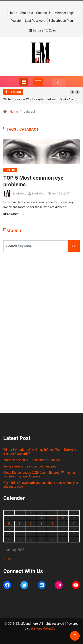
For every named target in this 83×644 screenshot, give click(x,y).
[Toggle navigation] (24, 82)
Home (13, 13)
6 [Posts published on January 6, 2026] (20, 524)
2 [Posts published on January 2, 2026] (52, 518)
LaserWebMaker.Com (43, 628)
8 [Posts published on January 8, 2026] (42, 524)
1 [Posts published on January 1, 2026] (42, 518)
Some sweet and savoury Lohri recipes (30, 466)
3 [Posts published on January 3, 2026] (63, 518)
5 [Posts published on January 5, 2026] (9, 524)
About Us (27, 13)
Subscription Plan (61, 21)
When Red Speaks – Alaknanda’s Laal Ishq (32, 460)
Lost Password (35, 21)
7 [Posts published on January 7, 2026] (31, 524)
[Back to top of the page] (75, 636)
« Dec (7, 559)
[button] (72, 92)
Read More (14, 214)
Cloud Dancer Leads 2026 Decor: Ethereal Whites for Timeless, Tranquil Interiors (39, 474)
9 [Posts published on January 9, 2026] (52, 524)
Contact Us (44, 13)
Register (16, 21)
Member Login (64, 13)
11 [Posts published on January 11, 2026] (74, 524)
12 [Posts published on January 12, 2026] (9, 529)
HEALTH (10, 170)
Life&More (20, 193)
